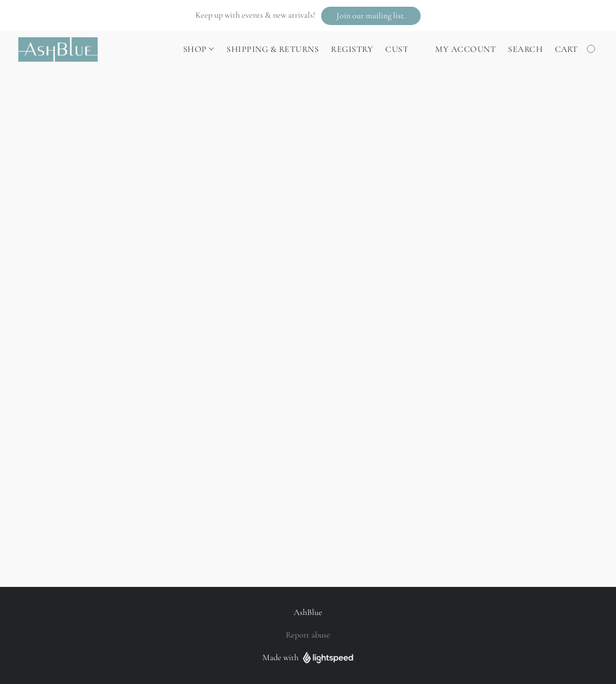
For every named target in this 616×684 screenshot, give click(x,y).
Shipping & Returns (273, 49)
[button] (371, 16)
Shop (198, 49)
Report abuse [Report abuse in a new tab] (308, 635)
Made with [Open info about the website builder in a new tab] (308, 658)
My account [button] (466, 49)
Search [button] (525, 49)
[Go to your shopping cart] (576, 49)
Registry (352, 49)
